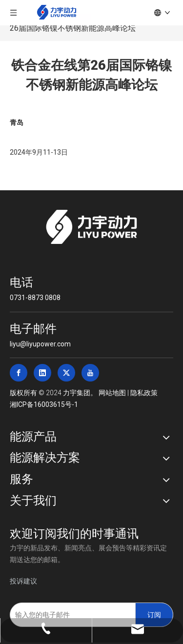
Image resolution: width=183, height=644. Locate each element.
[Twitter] (66, 373)
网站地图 (112, 393)
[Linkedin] (42, 373)
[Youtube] (90, 373)
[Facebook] (19, 373)
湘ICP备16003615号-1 (44, 404)
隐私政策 (144, 393)
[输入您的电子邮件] (71, 615)
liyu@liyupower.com (40, 344)
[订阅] (154, 615)
